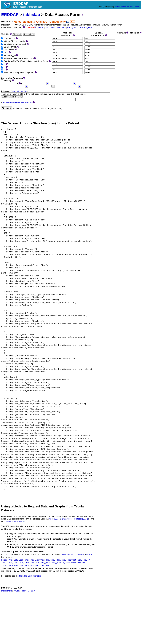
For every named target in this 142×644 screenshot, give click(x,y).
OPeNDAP (55, 519)
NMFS (124, 7)
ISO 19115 (50, 27)
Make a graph (86, 27)
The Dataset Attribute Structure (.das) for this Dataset (40, 123)
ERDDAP (10, 15)
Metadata (61, 27)
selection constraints (14, 522)
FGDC (41, 27)
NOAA (117, 7)
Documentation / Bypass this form (17, 102)
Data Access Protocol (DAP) (76, 519)
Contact (31, 591)
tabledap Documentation (30, 576)
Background (73, 27)
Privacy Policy (20, 591)
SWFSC (130, 7)
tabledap (32, 15)
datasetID (67, 554)
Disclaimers (6, 591)
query (89, 554)
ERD (136, 7)
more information (19, 91)
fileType (79, 554)
